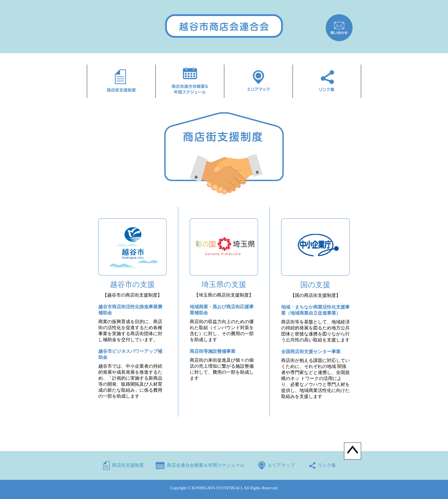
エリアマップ (281, 465)
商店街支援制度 (128, 465)
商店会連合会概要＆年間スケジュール (206, 465)
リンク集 (327, 465)
